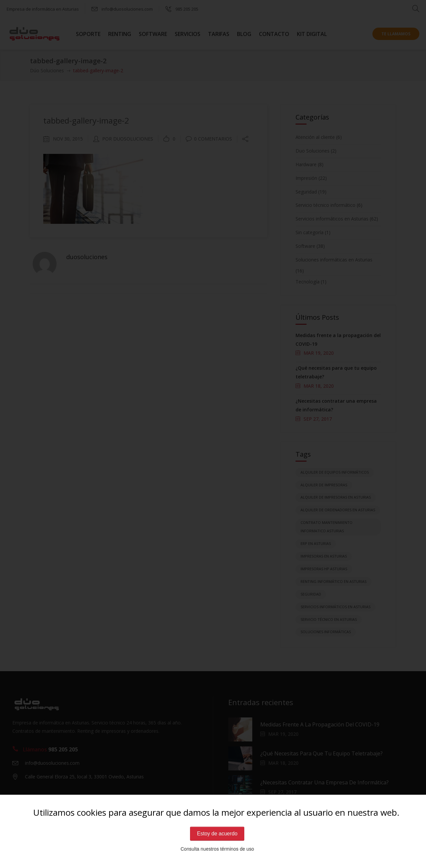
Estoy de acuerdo (217, 834)
